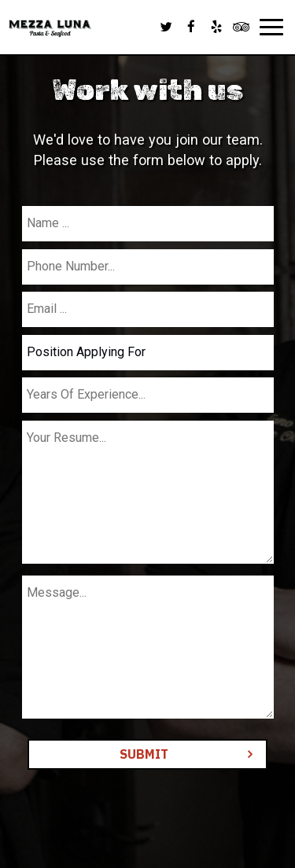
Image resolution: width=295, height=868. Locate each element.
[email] (148, 309)
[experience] (148, 395)
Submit (144, 754)
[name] (148, 224)
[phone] (148, 267)
